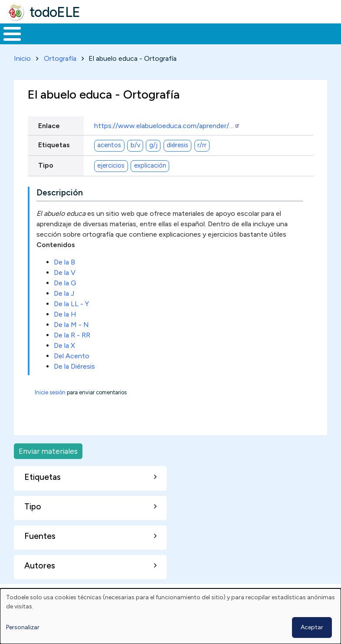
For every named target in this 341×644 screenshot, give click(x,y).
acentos (109, 161)
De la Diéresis (74, 382)
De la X (64, 362)
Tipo (46, 181)
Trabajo (149, 42)
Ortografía (60, 74)
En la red (189, 42)
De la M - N (71, 341)
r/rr (202, 161)
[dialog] (170, 616)
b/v (135, 161)
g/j (153, 161)
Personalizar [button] (23, 627)
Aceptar (312, 627)
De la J (64, 309)
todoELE (55, 12)
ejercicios (111, 182)
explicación (150, 182)
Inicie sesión (50, 408)
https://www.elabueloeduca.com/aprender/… (167, 142)
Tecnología (235, 42)
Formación (98, 42)
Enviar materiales (48, 467)
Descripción (60, 209)
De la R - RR (72, 351)
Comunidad (293, 42)
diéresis (177, 161)
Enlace (49, 142)
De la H (65, 330)
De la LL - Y (71, 320)
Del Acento (72, 372)
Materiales (42, 42)
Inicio (8, 42)
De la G (65, 299)
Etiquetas (54, 161)
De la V (65, 289)
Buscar (332, 33)
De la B (64, 278)
